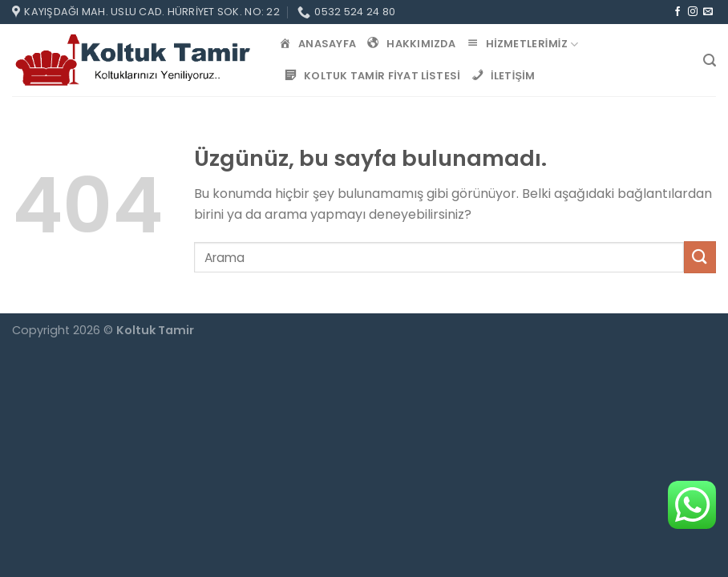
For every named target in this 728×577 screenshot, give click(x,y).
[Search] (710, 61)
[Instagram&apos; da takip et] (693, 12)
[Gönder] (700, 257)
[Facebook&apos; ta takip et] (677, 12)
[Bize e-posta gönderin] (708, 12)
